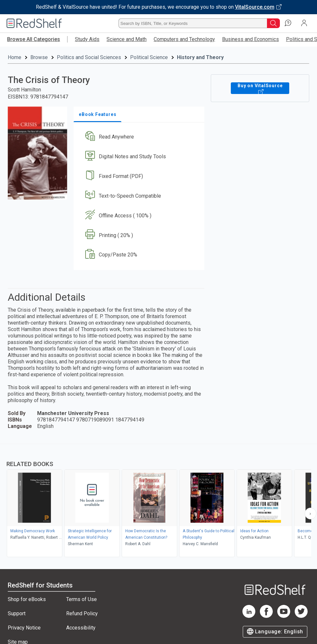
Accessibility (81, 628)
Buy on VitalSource (260, 88)
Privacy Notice (24, 628)
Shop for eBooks (27, 599)
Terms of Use (82, 599)
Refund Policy (82, 613)
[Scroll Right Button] (311, 514)
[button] (138, 137)
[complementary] (158, 501)
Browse (39, 57)
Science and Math (127, 39)
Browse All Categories (34, 39)
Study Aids (87, 39)
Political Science (149, 57)
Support (17, 613)
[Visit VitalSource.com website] (158, 7)
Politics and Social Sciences (89, 57)
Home (15, 57)
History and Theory (200, 57)
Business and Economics (251, 39)
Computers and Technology (184, 39)
